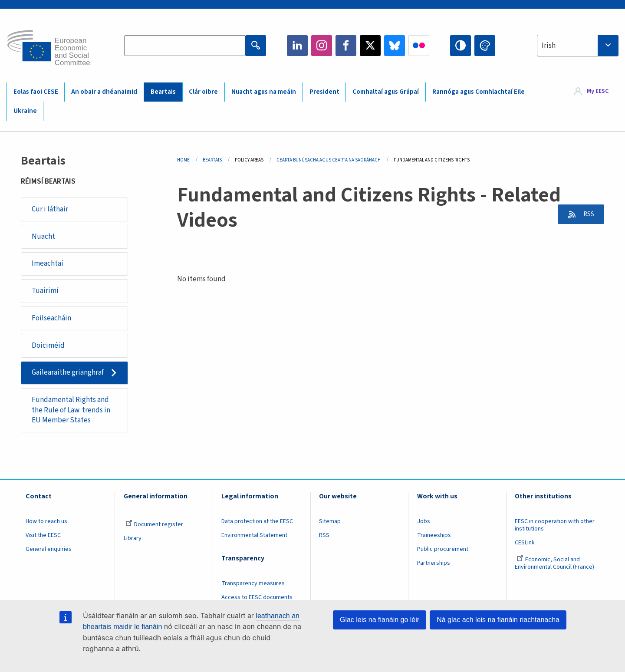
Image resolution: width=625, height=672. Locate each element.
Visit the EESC (43, 537)
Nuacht (43, 237)
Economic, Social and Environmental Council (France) (555, 565)
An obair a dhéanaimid (104, 92)
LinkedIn (297, 46)
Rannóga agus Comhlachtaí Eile (479, 92)
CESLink (525, 545)
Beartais (163, 92)
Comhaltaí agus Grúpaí (386, 92)
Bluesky (395, 46)
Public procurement (443, 551)
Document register (154, 527)
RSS (587, 214)
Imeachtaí (48, 264)
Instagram (322, 46)
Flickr (419, 46)
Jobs (424, 524)
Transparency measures (253, 586)
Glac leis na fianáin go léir (380, 620)
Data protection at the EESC (257, 524)
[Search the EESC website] (185, 46)
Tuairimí (45, 292)
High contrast (461, 46)
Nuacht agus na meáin (264, 92)
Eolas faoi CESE (36, 92)
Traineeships (434, 537)
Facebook (346, 46)
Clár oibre (203, 92)
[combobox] (578, 46)
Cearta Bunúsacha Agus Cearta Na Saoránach (329, 160)
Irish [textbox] (549, 46)
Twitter (370, 46)
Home (183, 160)
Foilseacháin (51, 319)
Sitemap (330, 524)
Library (133, 540)
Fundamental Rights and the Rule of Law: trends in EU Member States (71, 412)
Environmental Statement (254, 537)
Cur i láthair (50, 209)
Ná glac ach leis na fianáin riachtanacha (498, 620)
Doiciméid (48, 347)
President (324, 92)
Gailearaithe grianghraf (68, 374)
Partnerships (434, 565)
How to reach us (46, 524)
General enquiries (49, 551)
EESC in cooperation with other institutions (555, 527)
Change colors (485, 46)
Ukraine (25, 111)
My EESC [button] (598, 92)
